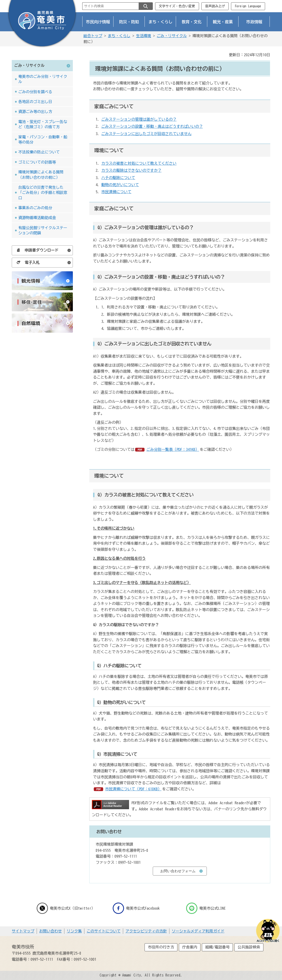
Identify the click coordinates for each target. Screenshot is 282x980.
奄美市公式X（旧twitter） (66, 908)
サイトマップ (23, 931)
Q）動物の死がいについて (121, 702)
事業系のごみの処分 (35, 208)
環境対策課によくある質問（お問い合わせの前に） (41, 175)
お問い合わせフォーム (178, 871)
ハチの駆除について (118, 178)
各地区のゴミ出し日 (35, 102)
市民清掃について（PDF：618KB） (133, 789)
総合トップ (93, 36)
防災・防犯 (129, 22)
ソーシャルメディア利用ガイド (198, 931)
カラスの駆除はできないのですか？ (131, 170)
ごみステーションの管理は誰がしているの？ (139, 119)
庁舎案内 (190, 947)
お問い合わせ (51, 931)
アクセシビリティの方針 (146, 931)
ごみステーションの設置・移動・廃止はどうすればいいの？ (152, 126)
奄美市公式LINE (206, 908)
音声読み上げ (215, 6)
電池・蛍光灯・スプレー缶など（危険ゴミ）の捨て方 (43, 124)
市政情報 (254, 22)
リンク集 (74, 931)
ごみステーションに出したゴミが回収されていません (146, 134)
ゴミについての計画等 (37, 162)
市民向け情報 (98, 22)
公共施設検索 (249, 947)
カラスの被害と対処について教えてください (139, 163)
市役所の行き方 (161, 947)
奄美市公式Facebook (136, 908)
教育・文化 (192, 22)
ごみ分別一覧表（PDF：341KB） (173, 449)
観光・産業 (223, 22)
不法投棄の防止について (39, 152)
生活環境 (144, 36)
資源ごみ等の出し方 (35, 112)
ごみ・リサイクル (172, 36)
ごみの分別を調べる (35, 92)
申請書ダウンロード (36, 250)
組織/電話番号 (217, 947)
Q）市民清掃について (117, 754)
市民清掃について (116, 192)
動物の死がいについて (120, 185)
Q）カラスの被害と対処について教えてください (146, 495)
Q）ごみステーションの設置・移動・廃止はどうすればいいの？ (161, 277)
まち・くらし (161, 22)
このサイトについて (104, 931)
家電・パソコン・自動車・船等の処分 (43, 140)
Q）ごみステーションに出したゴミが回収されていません (155, 344)
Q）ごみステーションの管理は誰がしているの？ (146, 227)
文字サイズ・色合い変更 (177, 6)
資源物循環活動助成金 (37, 218)
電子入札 (27, 262)
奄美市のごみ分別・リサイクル (43, 79)
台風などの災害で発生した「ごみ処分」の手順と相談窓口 (43, 193)
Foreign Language (248, 6)
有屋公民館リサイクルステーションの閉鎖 (43, 230)
